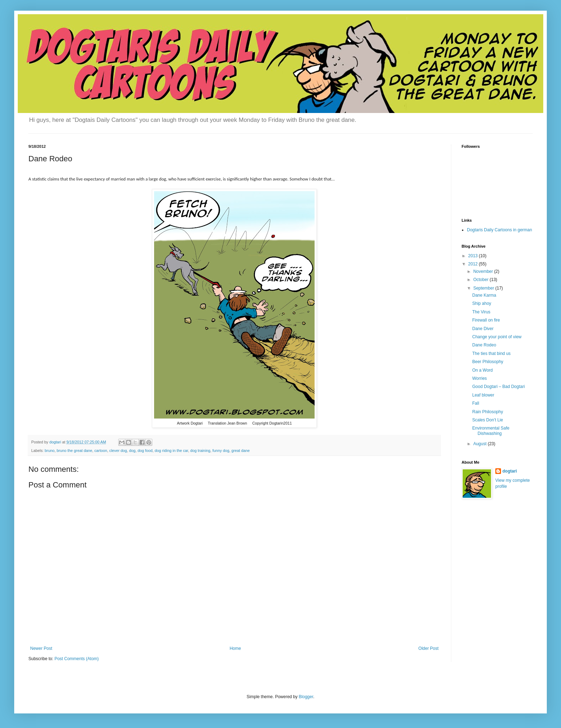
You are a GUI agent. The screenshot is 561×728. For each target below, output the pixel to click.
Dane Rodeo (484, 345)
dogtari (510, 471)
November (484, 271)
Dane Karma (484, 295)
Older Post (428, 648)
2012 (474, 264)
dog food (145, 451)
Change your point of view (497, 337)
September (484, 288)
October (481, 280)
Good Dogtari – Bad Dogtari (499, 387)
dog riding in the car (171, 451)
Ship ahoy (482, 303)
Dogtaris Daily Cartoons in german (499, 230)
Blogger (306, 697)
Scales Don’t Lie (488, 420)
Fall (476, 403)
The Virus (481, 312)
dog (132, 451)
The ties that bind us (491, 354)
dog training (200, 451)
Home (235, 648)
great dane (241, 451)
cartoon (101, 451)
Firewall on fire (486, 320)
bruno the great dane (74, 451)
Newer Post (41, 648)
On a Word (483, 370)
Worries (480, 378)
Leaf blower (483, 395)
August (481, 444)
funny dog (221, 451)
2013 (474, 256)
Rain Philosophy (488, 412)
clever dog (118, 451)
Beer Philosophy (488, 362)
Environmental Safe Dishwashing (491, 431)
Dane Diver (483, 329)
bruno (50, 451)
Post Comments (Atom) (77, 659)
